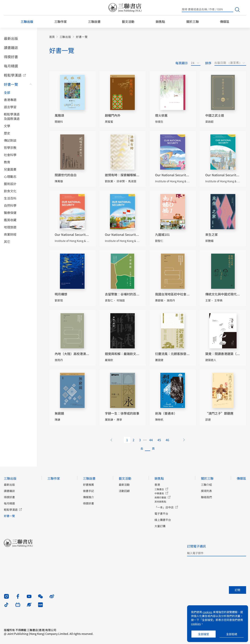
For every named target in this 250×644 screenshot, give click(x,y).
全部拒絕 (232, 634)
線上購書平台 (163, 520)
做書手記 (88, 491)
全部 (7, 93)
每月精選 (11, 66)
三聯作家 (61, 21)
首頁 (52, 37)
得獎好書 (11, 57)
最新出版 (11, 38)
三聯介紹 (206, 485)
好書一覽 (11, 84)
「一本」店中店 (164, 507)
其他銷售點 (160, 501)
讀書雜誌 (11, 47)
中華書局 (159, 493)
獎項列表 (206, 491)
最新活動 (124, 485)
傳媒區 (225, 21)
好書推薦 (88, 485)
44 (151, 440)
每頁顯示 (182, 63)
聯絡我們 (206, 497)
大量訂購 (160, 526)
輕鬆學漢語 (13, 75)
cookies (207, 612)
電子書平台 (161, 513)
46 (167, 440)
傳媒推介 (88, 497)
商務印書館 (160, 497)
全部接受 (204, 634)
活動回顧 (124, 491)
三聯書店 (159, 489)
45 (159, 440)
